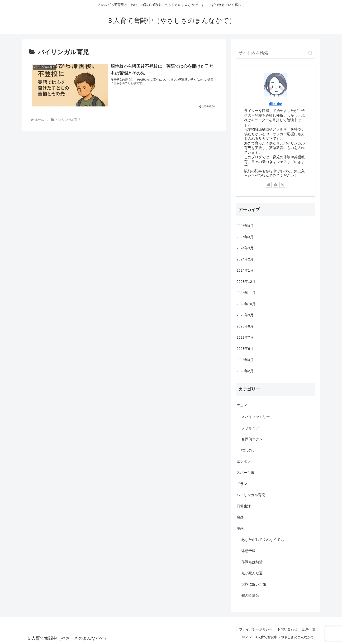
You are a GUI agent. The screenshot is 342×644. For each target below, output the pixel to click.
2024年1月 (245, 270)
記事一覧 (309, 629)
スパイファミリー (256, 417)
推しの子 (248, 450)
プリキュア (250, 428)
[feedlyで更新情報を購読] (275, 185)
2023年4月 (245, 360)
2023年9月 (245, 315)
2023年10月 (246, 304)
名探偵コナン (252, 439)
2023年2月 (245, 371)
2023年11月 (246, 293)
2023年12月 (246, 281)
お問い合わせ (287, 629)
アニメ (242, 406)
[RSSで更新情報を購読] (282, 185)
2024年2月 (245, 259)
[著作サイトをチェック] (269, 185)
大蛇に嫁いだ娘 (254, 584)
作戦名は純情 (252, 562)
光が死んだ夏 (252, 573)
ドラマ (242, 484)
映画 (240, 517)
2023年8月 (245, 326)
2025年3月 (245, 237)
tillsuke (276, 104)
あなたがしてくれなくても (263, 540)
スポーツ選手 (247, 473)
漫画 (240, 528)
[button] (311, 53)
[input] (275, 53)
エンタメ (244, 461)
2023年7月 (245, 337)
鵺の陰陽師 (250, 595)
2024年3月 (245, 248)
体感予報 (248, 551)
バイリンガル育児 (251, 495)
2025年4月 (245, 226)
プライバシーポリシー (256, 629)
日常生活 (244, 506)
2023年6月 (245, 348)
